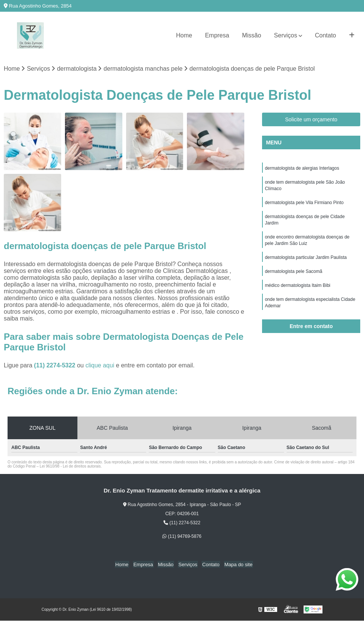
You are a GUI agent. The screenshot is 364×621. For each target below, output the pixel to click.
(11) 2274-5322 (56, 366)
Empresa (217, 35)
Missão (252, 35)
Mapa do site (235, 565)
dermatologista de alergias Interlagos (302, 169)
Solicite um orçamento (311, 120)
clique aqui (100, 366)
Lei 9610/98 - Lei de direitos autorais (70, 467)
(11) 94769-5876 (182, 537)
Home (184, 35)
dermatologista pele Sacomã (293, 275)
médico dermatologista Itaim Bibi (297, 290)
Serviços (286, 35)
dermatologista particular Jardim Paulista (306, 261)
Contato (325, 35)
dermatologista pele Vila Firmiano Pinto (304, 204)
